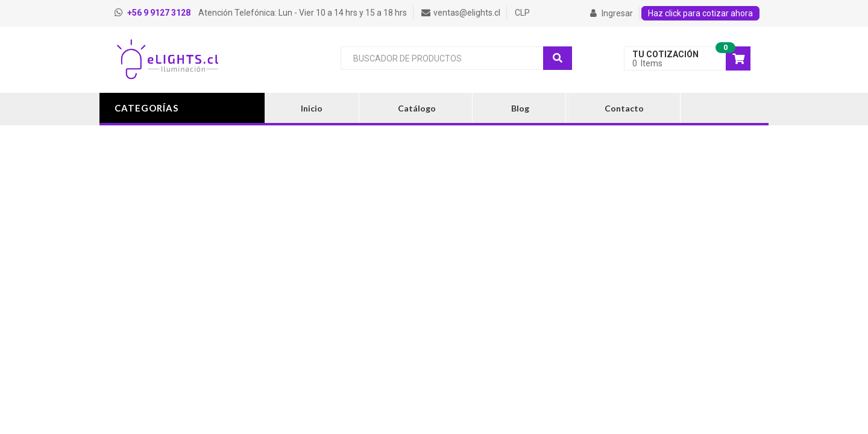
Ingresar (612, 13)
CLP (522, 13)
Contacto (624, 108)
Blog (520, 108)
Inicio (312, 108)
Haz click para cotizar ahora (700, 13)
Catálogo (417, 108)
